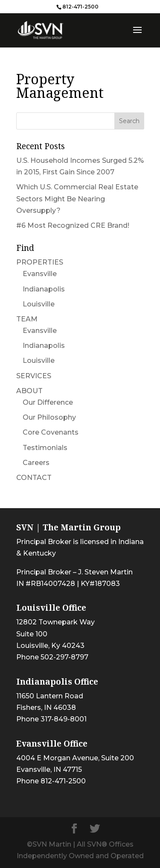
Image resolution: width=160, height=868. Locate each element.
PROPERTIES (40, 262)
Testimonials (45, 448)
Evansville (40, 274)
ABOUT (29, 391)
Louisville (39, 304)
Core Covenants (51, 432)
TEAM (27, 319)
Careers (36, 463)
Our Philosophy (49, 417)
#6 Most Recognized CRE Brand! (73, 225)
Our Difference (48, 402)
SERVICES (34, 376)
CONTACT (34, 478)
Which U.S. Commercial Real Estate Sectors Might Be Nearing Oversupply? (77, 199)
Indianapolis (44, 289)
